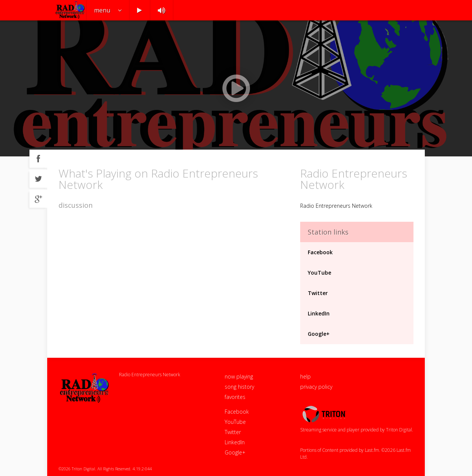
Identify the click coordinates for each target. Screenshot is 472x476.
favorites (235, 397)
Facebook (320, 252)
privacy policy (316, 387)
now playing (239, 376)
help (305, 376)
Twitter (318, 293)
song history (239, 387)
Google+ (319, 334)
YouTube (319, 273)
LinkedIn (319, 313)
